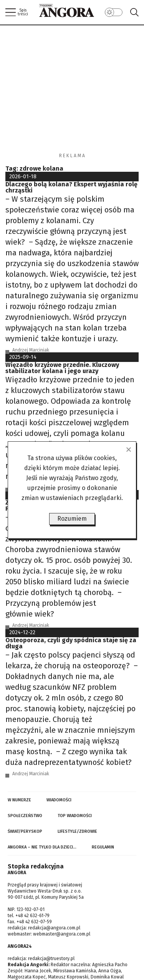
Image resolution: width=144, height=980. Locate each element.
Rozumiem (72, 519)
